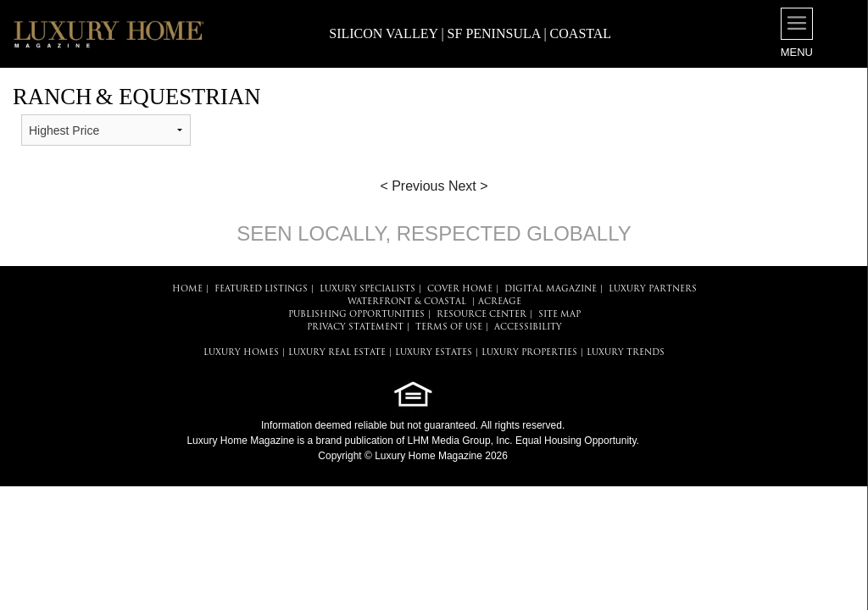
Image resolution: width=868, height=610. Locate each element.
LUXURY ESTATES (434, 353)
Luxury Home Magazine (240, 441)
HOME (187, 289)
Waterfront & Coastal (407, 302)
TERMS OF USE (449, 327)
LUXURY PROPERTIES (529, 353)
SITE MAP (559, 315)
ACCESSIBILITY (528, 327)
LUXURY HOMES (241, 353)
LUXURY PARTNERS (653, 289)
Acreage (500, 302)
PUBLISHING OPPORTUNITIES (356, 315)
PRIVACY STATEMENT (355, 327)
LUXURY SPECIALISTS (367, 289)
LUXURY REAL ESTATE (337, 353)
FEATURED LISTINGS (261, 289)
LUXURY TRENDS (626, 353)
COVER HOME (460, 289)
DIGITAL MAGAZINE (551, 289)
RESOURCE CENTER (481, 315)
